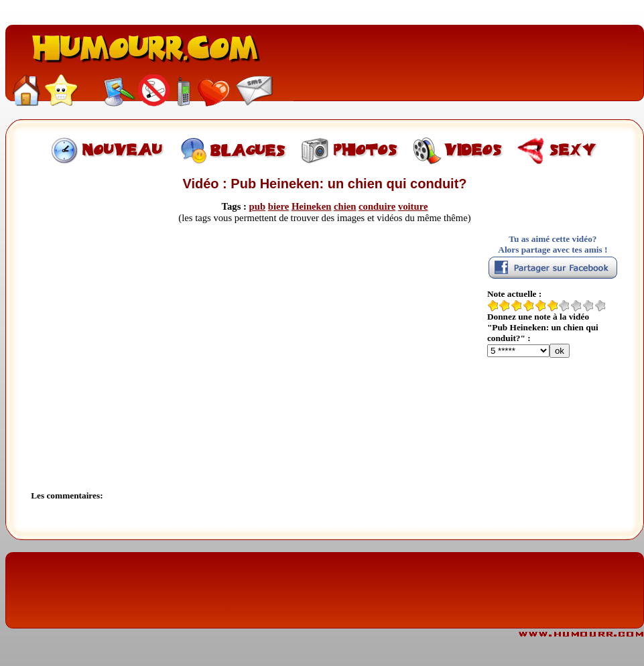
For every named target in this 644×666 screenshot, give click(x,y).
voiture (413, 206)
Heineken (311, 206)
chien (345, 206)
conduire (377, 206)
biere (278, 206)
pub (257, 206)
